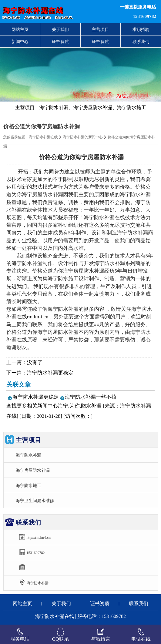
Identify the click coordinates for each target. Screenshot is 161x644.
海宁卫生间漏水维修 (35, 501)
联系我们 (141, 42)
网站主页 (20, 29)
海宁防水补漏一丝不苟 (91, 397)
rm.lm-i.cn (38, 317)
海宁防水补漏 (29, 455)
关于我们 (60, 29)
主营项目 (100, 29)
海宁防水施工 (29, 485)
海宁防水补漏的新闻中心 (83, 137)
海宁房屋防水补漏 (33, 470)
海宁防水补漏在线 (43, 137)
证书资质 (60, 42)
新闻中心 (20, 42)
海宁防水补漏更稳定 (50, 373)
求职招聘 (141, 29)
